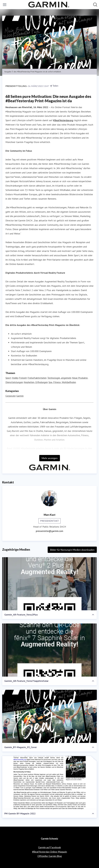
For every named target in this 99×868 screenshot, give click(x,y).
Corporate (11, 396)
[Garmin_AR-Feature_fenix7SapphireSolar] (49, 650)
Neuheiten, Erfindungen (36, 382)
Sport (8, 378)
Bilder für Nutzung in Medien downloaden (72, 550)
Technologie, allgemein (59, 378)
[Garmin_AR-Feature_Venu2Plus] (49, 584)
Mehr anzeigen (50, 458)
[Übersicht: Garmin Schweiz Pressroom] (49, 5)
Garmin (20, 396)
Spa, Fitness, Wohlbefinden (62, 382)
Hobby (15, 378)
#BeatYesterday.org (63, 120)
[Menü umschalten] (5, 5)
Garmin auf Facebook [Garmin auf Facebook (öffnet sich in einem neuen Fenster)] (49, 847)
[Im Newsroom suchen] (95, 5)
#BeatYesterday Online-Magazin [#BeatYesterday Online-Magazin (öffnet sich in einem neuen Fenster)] (50, 852)
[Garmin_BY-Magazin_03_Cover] (49, 716)
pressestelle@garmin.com (49, 531)
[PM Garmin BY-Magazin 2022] (49, 783)
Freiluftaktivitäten (37, 378)
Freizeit (23, 378)
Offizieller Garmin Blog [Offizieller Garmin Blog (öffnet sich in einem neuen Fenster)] (50, 856)
